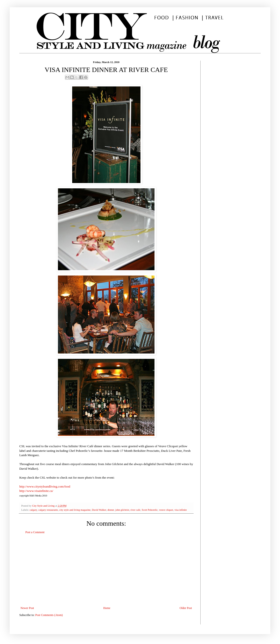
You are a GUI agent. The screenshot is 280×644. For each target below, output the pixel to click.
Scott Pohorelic (150, 510)
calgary (33, 510)
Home (107, 608)
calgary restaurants (48, 510)
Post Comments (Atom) (49, 615)
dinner (111, 510)
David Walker (99, 510)
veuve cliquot (166, 510)
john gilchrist (122, 510)
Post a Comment (35, 532)
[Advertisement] (106, 570)
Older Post (186, 608)
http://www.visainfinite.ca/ (36, 491)
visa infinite (181, 510)
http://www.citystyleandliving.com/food (45, 486)
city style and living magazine (75, 510)
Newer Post (27, 608)
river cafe (136, 510)
